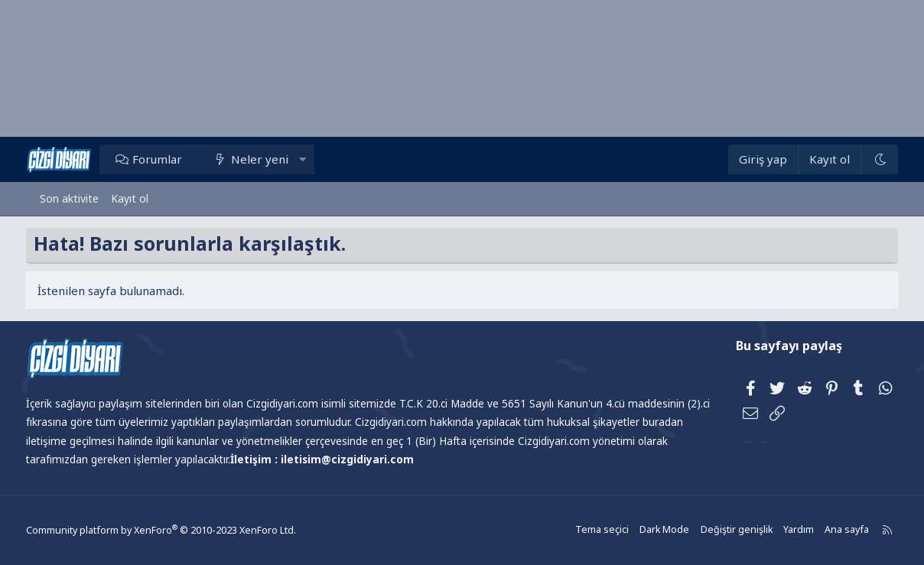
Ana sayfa (829, 530)
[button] (316, 159)
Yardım (782, 530)
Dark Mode (652, 530)
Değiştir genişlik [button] (721, 530)
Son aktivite (69, 198)
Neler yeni (273, 159)
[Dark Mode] (865, 159)
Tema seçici (591, 530)
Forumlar (171, 159)
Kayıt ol (130, 198)
